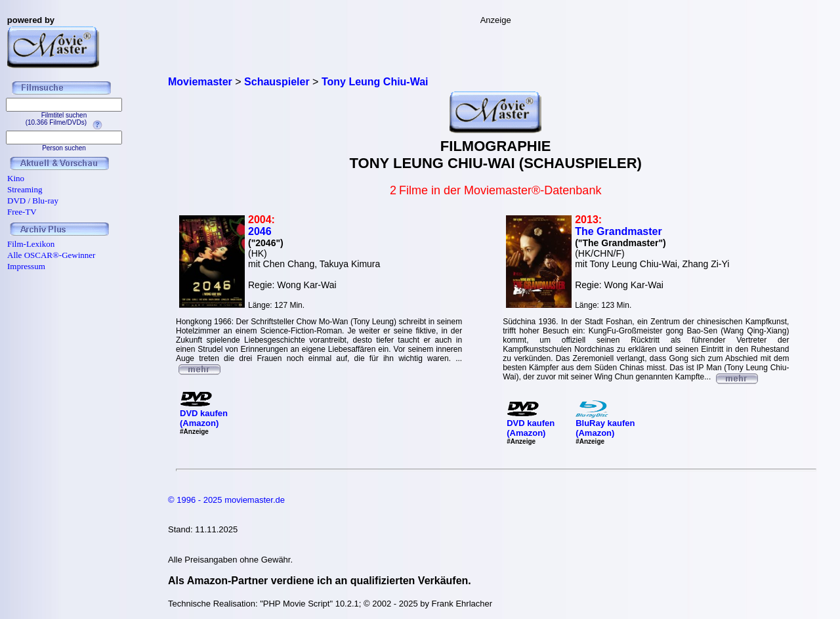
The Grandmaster (618, 231)
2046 (260, 231)
